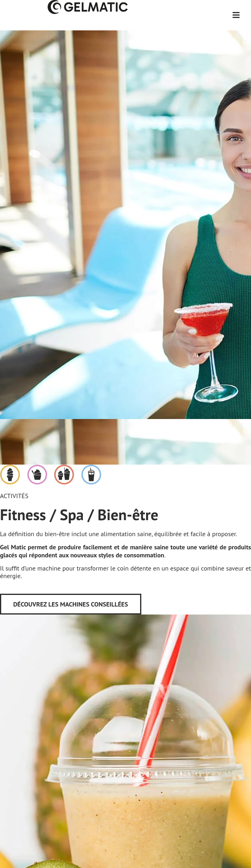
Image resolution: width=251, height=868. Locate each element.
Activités (14, 496)
